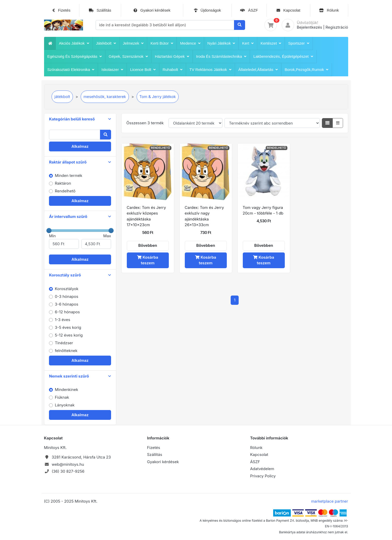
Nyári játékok (221, 43)
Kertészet (271, 43)
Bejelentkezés (309, 27)
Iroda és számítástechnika (221, 56)
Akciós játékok (74, 43)
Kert (248, 43)
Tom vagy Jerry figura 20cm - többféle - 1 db (263, 210)
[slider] (49, 231)
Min (64, 241)
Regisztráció (337, 27)
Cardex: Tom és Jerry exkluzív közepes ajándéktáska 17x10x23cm (146, 216)
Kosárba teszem (148, 260)
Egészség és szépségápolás (75, 56)
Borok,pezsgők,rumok (307, 70)
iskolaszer (112, 70)
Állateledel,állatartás (258, 70)
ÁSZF (249, 10)
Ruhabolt (173, 70)
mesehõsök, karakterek (105, 97)
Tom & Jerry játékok (158, 97)
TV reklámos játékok (210, 70)
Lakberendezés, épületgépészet (283, 56)
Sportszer (299, 43)
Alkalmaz (80, 146)
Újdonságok (207, 10)
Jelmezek (133, 43)
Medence (190, 43)
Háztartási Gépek (172, 56)
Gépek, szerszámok (128, 56)
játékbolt (106, 43)
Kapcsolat (288, 10)
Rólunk (329, 10)
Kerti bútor (162, 43)
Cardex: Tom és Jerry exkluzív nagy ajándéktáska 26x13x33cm (204, 216)
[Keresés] (240, 25)
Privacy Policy (263, 476)
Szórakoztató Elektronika (71, 70)
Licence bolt (143, 70)
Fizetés (62, 10)
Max (96, 241)
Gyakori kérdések (152, 10)
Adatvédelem (262, 469)
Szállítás (100, 10)
